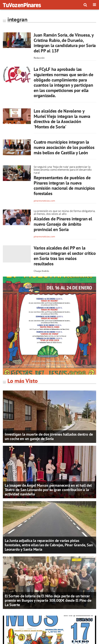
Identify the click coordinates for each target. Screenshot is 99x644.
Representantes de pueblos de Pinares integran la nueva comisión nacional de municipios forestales (64, 186)
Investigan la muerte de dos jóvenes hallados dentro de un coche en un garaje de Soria (49, 436)
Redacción (39, 58)
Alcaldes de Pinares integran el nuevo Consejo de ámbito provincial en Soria (63, 224)
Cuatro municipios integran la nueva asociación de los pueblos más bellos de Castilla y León (64, 147)
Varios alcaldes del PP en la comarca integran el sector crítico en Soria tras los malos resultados (65, 256)
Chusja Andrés (41, 271)
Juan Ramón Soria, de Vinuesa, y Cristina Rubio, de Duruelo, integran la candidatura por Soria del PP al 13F (65, 43)
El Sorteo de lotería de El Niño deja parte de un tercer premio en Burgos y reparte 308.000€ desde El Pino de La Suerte (48, 600)
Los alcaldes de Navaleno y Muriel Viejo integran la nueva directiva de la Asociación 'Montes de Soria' (62, 119)
